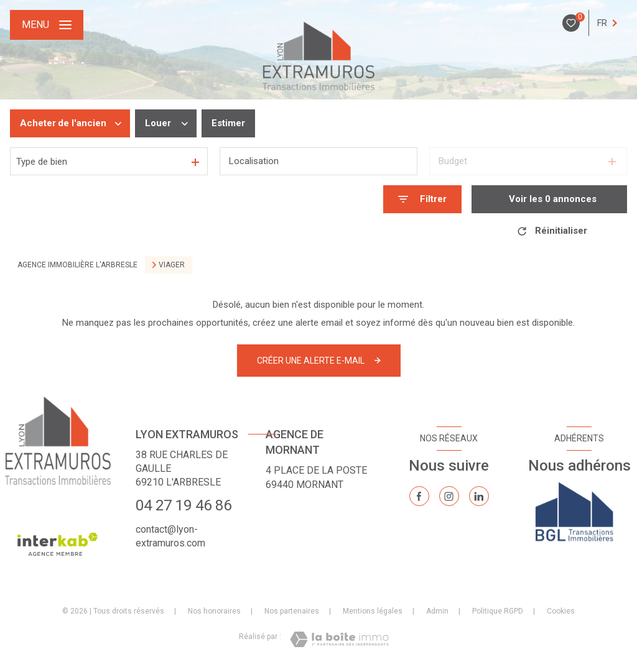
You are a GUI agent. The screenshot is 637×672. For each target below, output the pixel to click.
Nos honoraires (214, 611)
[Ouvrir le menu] (47, 25)
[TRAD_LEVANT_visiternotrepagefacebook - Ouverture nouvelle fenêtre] (419, 496)
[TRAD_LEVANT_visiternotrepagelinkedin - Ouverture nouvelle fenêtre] (479, 496)
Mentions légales (373, 611)
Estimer (228, 123)
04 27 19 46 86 (184, 505)
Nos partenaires (292, 611)
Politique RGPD (498, 611)
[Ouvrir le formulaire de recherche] (422, 199)
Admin (437, 611)
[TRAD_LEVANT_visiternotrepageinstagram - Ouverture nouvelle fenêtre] (449, 496)
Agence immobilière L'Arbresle (77, 265)
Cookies (561, 611)
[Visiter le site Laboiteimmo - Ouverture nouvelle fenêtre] (339, 639)
